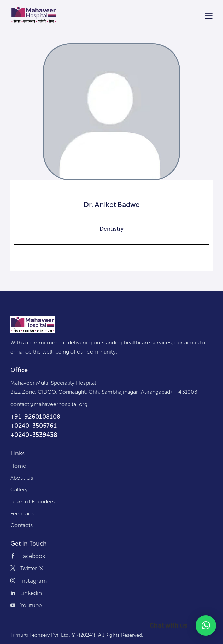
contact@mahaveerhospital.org (49, 404)
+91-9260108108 (35, 417)
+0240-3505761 (33, 426)
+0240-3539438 (34, 435)
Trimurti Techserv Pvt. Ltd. (40, 635)
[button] (206, 625)
